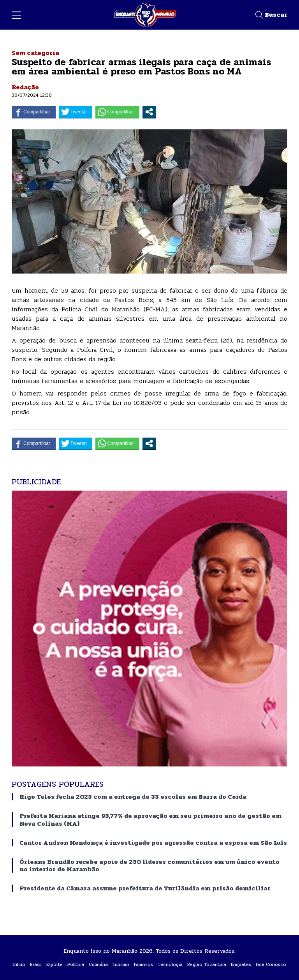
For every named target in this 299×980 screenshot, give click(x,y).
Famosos (143, 964)
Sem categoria (35, 53)
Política (76, 964)
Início (19, 964)
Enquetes (241, 964)
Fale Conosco (271, 964)
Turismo (121, 964)
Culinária (98, 964)
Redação (25, 87)
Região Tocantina (207, 964)
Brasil (36, 964)
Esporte (55, 964)
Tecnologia (170, 964)
